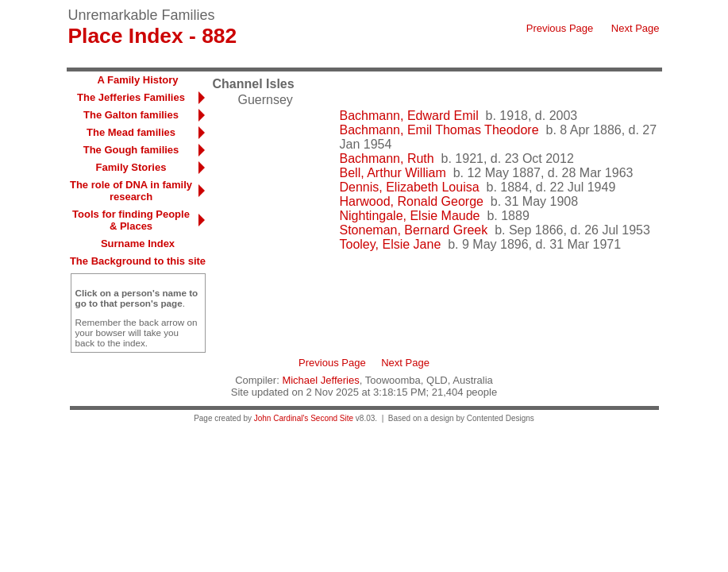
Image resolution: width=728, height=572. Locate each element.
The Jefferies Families (131, 97)
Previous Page (560, 28)
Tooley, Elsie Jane (391, 244)
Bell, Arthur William (393, 173)
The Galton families (131, 115)
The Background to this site (138, 261)
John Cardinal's (281, 418)
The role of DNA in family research (131, 191)
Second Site (332, 418)
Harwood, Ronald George (412, 201)
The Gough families (131, 150)
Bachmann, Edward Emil (409, 116)
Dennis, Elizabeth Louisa (410, 187)
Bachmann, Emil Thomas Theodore (439, 130)
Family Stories (131, 167)
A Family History (137, 80)
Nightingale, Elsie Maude (410, 216)
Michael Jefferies (320, 380)
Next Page (636, 28)
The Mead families (131, 132)
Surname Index (138, 243)
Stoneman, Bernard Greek (414, 230)
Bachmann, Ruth (387, 158)
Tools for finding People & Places (131, 220)
